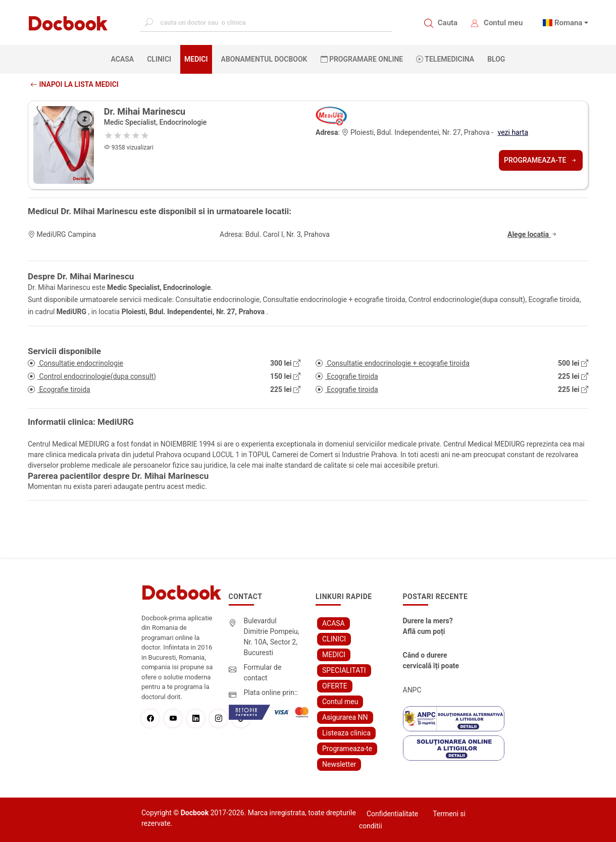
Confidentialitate (392, 814)
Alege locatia (533, 234)
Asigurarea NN (345, 717)
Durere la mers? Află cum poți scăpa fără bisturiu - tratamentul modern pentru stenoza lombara (432, 627)
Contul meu (503, 23)
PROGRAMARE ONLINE (362, 59)
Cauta (448, 23)
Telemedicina (445, 59)
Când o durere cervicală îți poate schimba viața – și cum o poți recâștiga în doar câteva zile (432, 661)
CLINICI (159, 59)
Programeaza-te (541, 160)
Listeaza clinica (346, 733)
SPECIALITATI (344, 670)
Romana (569, 23)
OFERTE (335, 686)
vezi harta (513, 132)
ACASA (125, 59)
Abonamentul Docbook (264, 59)
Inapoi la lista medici (74, 84)
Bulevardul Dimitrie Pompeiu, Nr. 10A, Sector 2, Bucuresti (272, 637)
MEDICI (196, 59)
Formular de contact (263, 673)
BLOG (496, 59)
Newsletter (339, 764)
